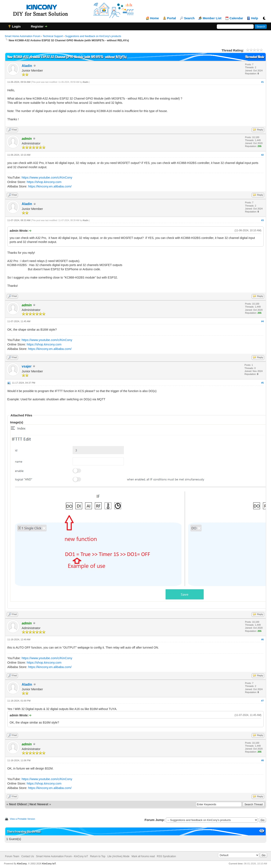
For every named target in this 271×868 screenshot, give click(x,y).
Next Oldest (18, 804)
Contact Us (28, 856)
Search (189, 18)
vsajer (27, 366)
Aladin (27, 66)
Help (255, 18)
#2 (262, 155)
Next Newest (39, 804)
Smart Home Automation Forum (23, 36)
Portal (172, 18)
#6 (262, 639)
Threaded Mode (254, 57)
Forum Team (12, 856)
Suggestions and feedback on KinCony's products (93, 36)
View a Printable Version (23, 819)
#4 (262, 321)
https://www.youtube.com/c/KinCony (47, 177)
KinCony (22, 864)
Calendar (236, 18)
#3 (262, 220)
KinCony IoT (49, 864)
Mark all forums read (143, 856)
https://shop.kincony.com (44, 182)
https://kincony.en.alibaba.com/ (50, 186)
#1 (262, 82)
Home (155, 18)
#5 (262, 383)
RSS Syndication (166, 856)
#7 (262, 701)
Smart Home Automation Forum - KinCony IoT (62, 856)
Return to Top (98, 856)
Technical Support (53, 36)
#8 (262, 760)
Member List (212, 18)
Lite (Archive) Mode (118, 856)
